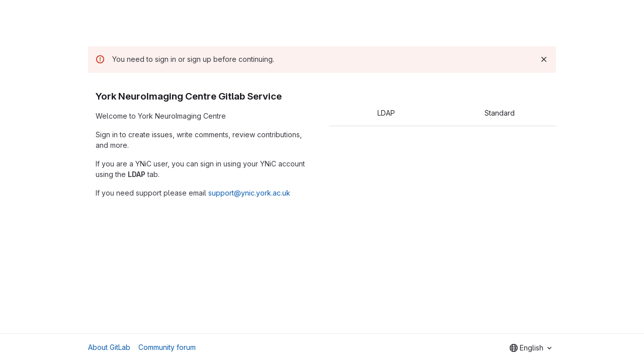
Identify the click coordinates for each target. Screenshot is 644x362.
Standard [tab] (500, 113)
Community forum (167, 347)
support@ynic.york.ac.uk (249, 193)
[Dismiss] (544, 59)
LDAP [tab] (386, 113)
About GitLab (109, 347)
